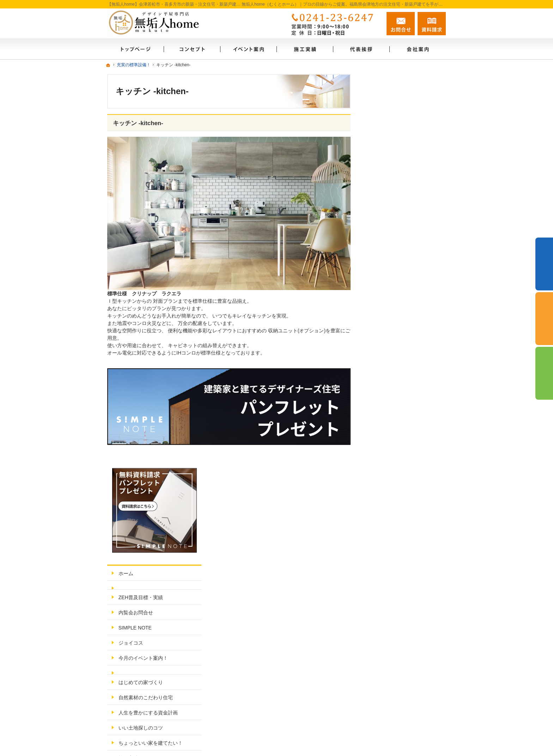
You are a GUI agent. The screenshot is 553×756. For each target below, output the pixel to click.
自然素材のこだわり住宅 (400, 303)
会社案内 (382, 425)
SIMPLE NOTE (389, 234)
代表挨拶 (382, 440)
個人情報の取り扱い (395, 516)
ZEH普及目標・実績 (395, 204)
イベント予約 (544, 264)
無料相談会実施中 (392, 485)
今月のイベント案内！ (397, 264)
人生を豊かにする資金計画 (402, 319)
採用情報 (382, 455)
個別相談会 (544, 319)
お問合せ (401, 24)
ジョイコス (385, 249)
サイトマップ (387, 531)
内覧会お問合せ (390, 219)
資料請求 (432, 24)
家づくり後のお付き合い (400, 410)
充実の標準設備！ (392, 379)
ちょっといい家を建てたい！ (405, 349)
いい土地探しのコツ (395, 334)
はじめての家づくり (395, 288)
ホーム (380, 179)
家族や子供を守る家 (395, 394)
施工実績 (382, 364)
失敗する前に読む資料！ (400, 470)
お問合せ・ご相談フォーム (403, 680)
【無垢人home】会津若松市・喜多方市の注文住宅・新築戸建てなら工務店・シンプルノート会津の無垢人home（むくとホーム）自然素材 (301, 737)
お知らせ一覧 (387, 500)
